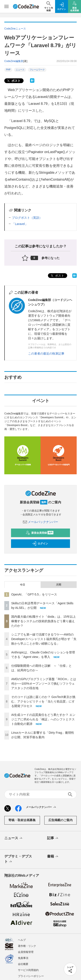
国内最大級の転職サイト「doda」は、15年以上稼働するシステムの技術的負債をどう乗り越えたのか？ (44, 621)
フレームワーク (37, 70)
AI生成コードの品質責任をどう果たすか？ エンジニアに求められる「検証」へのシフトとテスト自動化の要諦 (43, 719)
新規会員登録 (40, 533)
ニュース (20, 70)
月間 (59, 585)
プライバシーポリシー (31, 976)
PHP (8, 70)
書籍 (53, 857)
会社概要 (23, 964)
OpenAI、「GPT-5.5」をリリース (34, 594)
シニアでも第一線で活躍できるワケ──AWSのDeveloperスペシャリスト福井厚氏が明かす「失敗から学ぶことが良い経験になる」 (44, 639)
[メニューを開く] (6, 6)
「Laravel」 (20, 224)
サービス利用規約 (28, 970)
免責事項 (23, 958)
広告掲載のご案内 (60, 820)
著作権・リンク (27, 946)
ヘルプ (22, 940)
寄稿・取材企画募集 (22, 820)
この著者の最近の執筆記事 (46, 354)
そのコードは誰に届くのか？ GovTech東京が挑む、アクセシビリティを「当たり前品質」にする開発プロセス (43, 701)
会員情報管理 (26, 952)
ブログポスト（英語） (27, 218)
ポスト (13, 81)
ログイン (40, 544)
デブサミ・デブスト (18, 859)
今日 (22, 585)
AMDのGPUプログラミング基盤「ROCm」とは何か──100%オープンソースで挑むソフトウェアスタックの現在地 (44, 684)
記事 (53, 838)
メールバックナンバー (41, 522)
